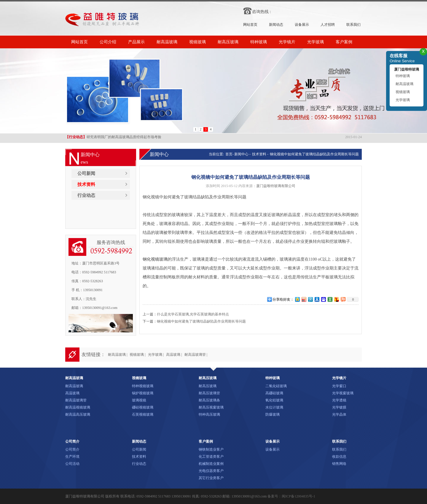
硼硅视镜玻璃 (143, 407)
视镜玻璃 (197, 42)
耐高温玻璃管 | (196, 355)
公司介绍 (108, 42)
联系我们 (353, 25)
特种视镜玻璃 (143, 386)
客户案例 (344, 42)
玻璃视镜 (139, 400)
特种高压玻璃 (209, 414)
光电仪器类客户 (211, 471)
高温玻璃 (72, 393)
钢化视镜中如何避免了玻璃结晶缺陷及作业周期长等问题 (314, 154)
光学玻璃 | (156, 355)
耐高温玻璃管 (76, 400)
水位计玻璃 (274, 407)
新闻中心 (241, 154)
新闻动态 (276, 25)
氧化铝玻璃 (274, 400)
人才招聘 (328, 25)
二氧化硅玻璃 (276, 386)
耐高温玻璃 (167, 42)
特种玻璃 (259, 42)
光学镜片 (287, 42)
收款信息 (339, 457)
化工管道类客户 (211, 457)
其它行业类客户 (211, 478)
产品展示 (136, 42)
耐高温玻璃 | (118, 355)
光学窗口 (339, 386)
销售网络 (339, 464)
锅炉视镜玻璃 (143, 393)
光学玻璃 (316, 42)
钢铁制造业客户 (211, 449)
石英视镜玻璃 (143, 414)
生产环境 (72, 457)
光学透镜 (339, 400)
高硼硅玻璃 (274, 393)
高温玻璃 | (174, 355)
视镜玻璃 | (137, 355)
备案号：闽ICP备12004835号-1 (291, 496)
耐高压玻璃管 (209, 393)
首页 (228, 154)
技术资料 (86, 184)
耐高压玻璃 (228, 42)
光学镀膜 (339, 407)
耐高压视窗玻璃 (211, 407)
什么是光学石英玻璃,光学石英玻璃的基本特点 (193, 314)
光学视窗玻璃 (343, 393)
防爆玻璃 (273, 414)
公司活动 (72, 464)
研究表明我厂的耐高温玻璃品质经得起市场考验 (113, 138)
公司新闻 (86, 173)
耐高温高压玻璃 (78, 414)
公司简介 (72, 449)
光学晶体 (339, 414)
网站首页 (250, 25)
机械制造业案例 (211, 464)
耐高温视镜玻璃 (78, 407)
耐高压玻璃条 (209, 400)
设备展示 (302, 25)
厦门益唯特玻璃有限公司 (276, 186)
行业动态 (86, 195)
